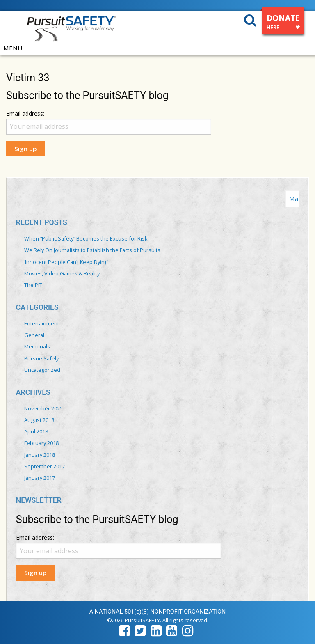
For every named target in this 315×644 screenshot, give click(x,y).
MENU (13, 48)
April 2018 (36, 431)
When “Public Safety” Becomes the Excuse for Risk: (87, 238)
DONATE (283, 23)
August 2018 (39, 420)
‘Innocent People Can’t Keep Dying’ (66, 262)
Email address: (25, 113)
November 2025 (43, 408)
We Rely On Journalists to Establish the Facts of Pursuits (92, 250)
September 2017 (45, 466)
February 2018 (41, 443)
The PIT (33, 285)
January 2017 (40, 478)
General (34, 335)
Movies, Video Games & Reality (62, 273)
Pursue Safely (41, 358)
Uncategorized (42, 370)
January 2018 (40, 455)
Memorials (37, 346)
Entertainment (42, 323)
